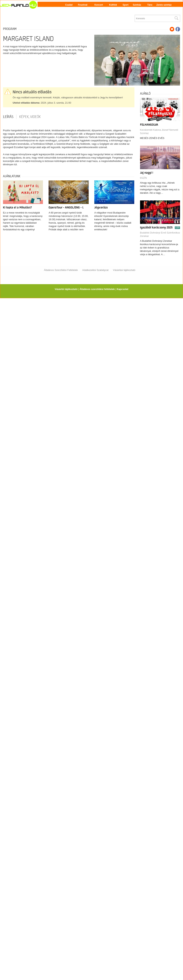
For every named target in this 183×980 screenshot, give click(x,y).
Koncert (99, 5)
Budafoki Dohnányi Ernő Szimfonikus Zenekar (160, 234)
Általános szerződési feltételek (97, 289)
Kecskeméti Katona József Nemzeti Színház (159, 132)
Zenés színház (164, 5)
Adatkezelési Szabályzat (95, 270)
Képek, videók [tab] (30, 117)
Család (69, 5)
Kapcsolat (122, 289)
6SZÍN (144, 178)
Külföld (113, 5)
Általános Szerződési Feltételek (61, 270)
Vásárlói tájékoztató (66, 289)
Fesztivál (83, 5)
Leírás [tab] (8, 117)
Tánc (150, 5)
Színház (137, 5)
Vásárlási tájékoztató (124, 270)
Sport (125, 5)
